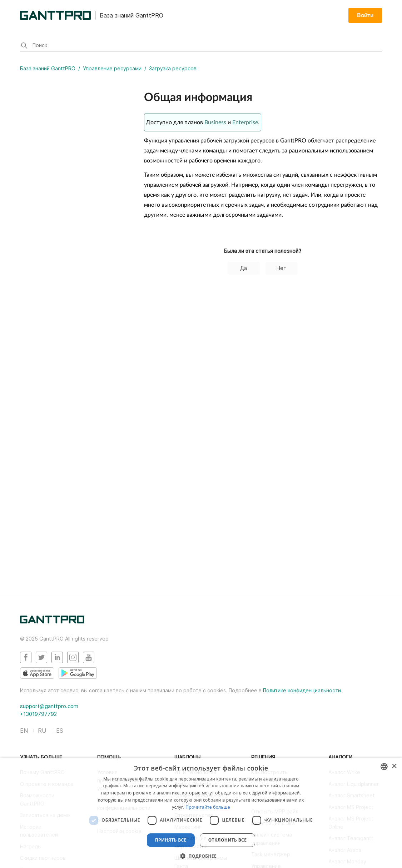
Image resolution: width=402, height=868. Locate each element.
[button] (201, 856)
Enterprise (245, 122)
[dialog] (201, 813)
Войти (365, 15)
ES (60, 731)
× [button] (394, 766)
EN (24, 731)
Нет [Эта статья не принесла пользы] (281, 268)
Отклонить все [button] (227, 840)
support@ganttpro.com (49, 706)
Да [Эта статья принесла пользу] (244, 268)
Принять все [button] (171, 840)
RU (42, 731)
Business (215, 122)
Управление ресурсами (112, 68)
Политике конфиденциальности (302, 690)
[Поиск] (201, 46)
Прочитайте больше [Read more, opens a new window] (208, 807)
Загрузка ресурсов (173, 68)
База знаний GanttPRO (48, 68)
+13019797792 (38, 714)
